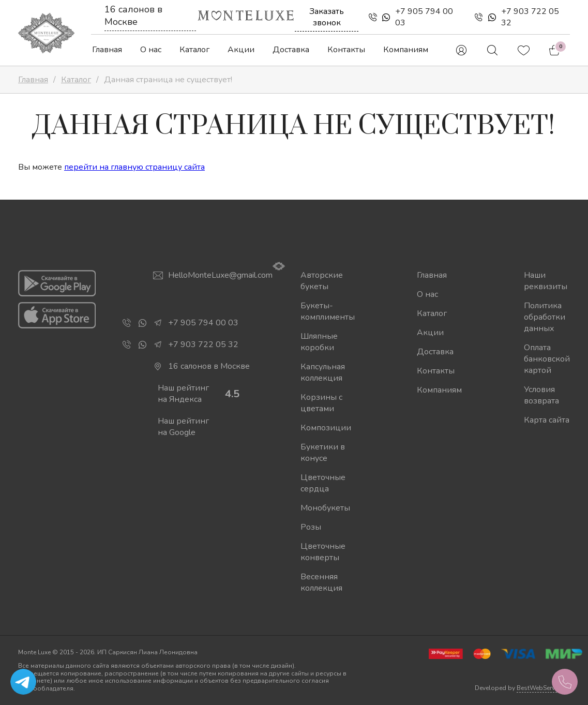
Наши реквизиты (546, 281)
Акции (241, 50)
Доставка (291, 50)
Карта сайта (547, 420)
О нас (151, 50)
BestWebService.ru (543, 688)
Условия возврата (541, 395)
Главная (107, 50)
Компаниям (406, 50)
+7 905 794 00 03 (424, 17)
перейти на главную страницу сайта (134, 167)
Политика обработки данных (545, 317)
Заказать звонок (327, 17)
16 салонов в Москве (133, 16)
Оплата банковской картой (547, 359)
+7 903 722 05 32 (530, 17)
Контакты (346, 50)
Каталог (194, 50)
